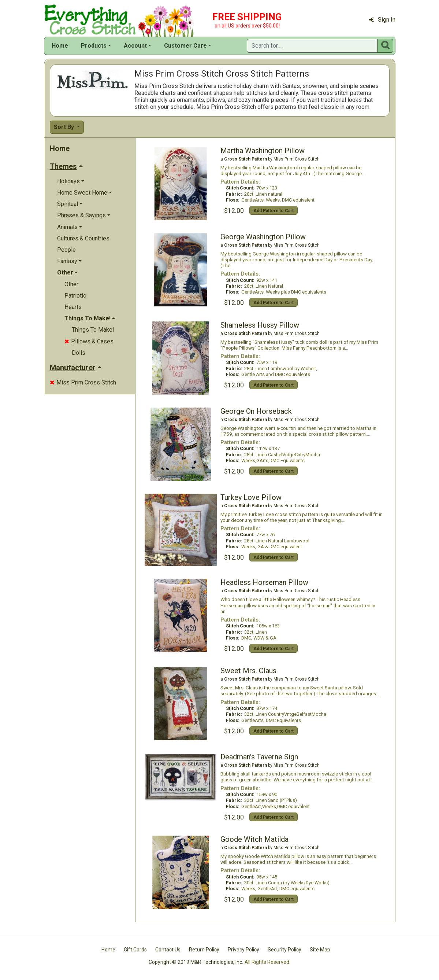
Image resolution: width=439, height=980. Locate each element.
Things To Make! (93, 330)
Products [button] (94, 46)
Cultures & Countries (83, 238)
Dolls (79, 353)
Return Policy (204, 950)
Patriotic (75, 296)
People (66, 250)
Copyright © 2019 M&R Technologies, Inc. (196, 962)
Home (60, 46)
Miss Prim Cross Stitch (83, 382)
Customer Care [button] (185, 46)
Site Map (320, 950)
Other (71, 284)
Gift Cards (135, 950)
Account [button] (135, 46)
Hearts (73, 307)
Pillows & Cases (89, 341)
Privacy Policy (243, 950)
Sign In (382, 20)
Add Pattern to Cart (274, 211)
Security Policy (284, 950)
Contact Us (168, 950)
